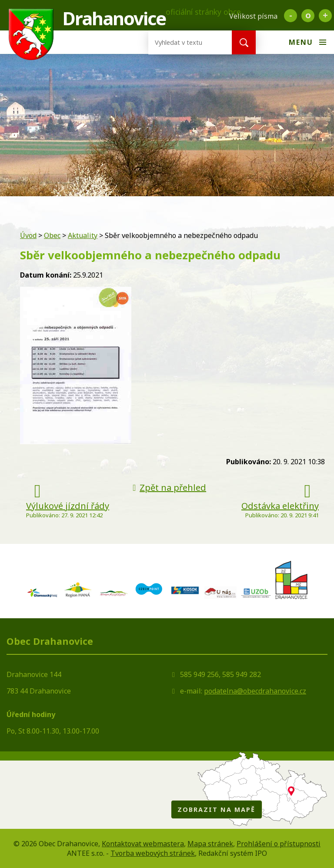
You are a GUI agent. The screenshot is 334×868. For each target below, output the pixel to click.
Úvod (28, 235)
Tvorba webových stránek (153, 853)
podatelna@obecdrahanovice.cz (255, 691)
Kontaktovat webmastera (143, 844)
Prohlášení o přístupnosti (279, 844)
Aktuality (83, 235)
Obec (52, 235)
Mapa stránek (210, 844)
